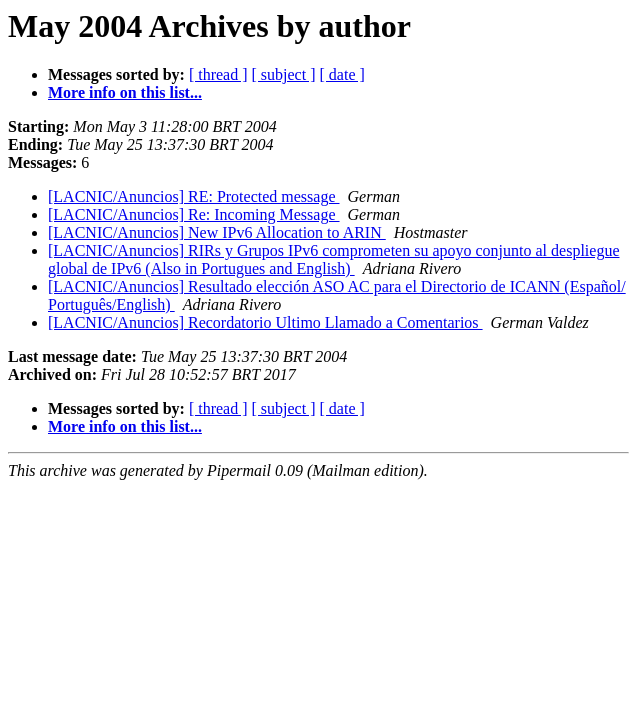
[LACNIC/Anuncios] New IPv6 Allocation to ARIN (217, 232)
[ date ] (342, 74)
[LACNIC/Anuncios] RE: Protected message (194, 196)
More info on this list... (125, 92)
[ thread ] (218, 74)
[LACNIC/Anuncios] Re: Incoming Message (194, 214)
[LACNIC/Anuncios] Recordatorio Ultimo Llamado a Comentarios (265, 322)
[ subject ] (284, 74)
